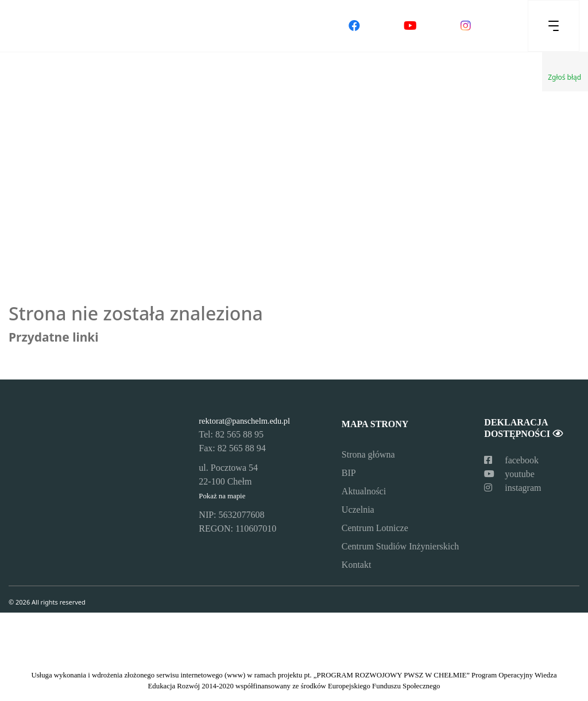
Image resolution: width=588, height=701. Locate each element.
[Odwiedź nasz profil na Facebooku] (354, 26)
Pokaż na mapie (222, 496)
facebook (511, 460)
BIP (349, 473)
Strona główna (368, 454)
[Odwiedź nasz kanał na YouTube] (410, 26)
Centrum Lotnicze (375, 528)
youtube (509, 474)
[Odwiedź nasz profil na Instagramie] (466, 26)
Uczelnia (358, 510)
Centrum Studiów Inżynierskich (400, 546)
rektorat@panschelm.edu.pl (244, 421)
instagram (512, 488)
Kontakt (357, 565)
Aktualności (364, 491)
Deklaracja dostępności (523, 428)
